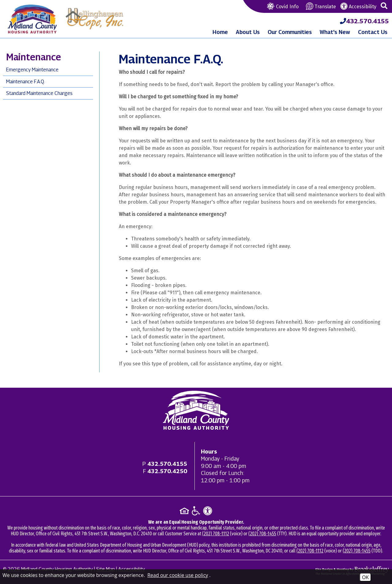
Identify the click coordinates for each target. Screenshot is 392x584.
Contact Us (373, 32)
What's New (335, 32)
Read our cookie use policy (178, 575)
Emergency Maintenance (32, 70)
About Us (248, 32)
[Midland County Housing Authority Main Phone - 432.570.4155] (364, 21)
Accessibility (358, 7)
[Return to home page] (196, 410)
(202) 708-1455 (262, 534)
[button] (384, 6)
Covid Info (282, 7)
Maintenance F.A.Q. (25, 82)
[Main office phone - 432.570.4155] (167, 464)
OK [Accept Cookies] (365, 577)
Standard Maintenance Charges (39, 93)
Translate (321, 7)
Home (220, 32)
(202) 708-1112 (216, 534)
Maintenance (34, 57)
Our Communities (290, 32)
